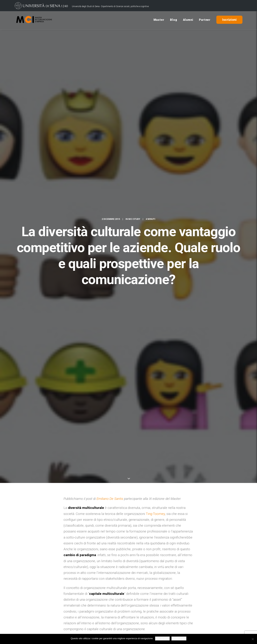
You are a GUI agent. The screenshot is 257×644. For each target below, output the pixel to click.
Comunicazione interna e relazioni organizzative (148, 510)
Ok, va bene (162, 638)
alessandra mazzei (75, 510)
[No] (253, 639)
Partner (205, 20)
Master (159, 20)
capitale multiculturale (104, 510)
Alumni (188, 20)
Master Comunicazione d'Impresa (107, 516)
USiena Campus (186, 609)
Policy (111, 628)
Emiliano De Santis (110, 148)
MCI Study (134, 45)
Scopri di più (179, 638)
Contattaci (182, 603)
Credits (100, 628)
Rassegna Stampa (187, 614)
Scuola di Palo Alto (145, 453)
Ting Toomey (137, 516)
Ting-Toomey (155, 163)
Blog (173, 20)
